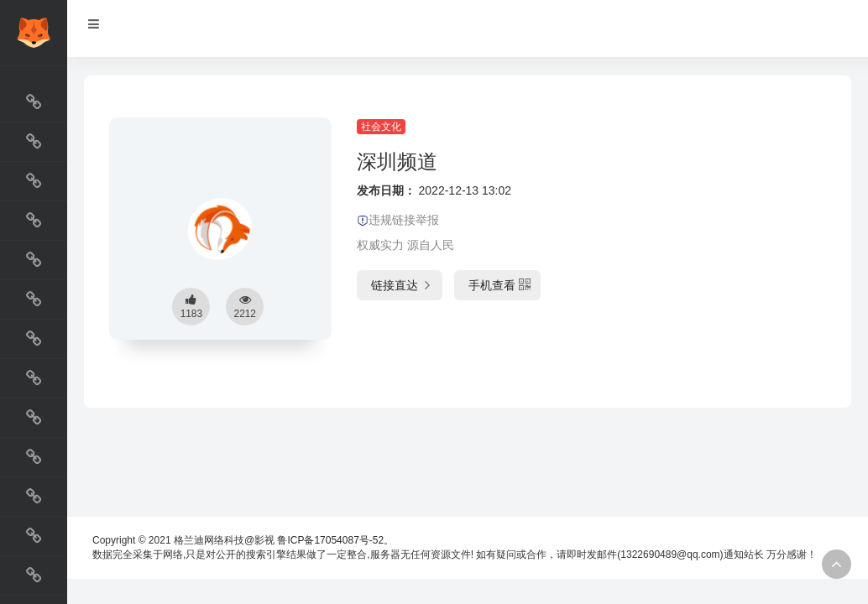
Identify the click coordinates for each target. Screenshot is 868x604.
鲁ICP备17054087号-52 (330, 540)
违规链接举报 (398, 220)
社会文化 (381, 127)
